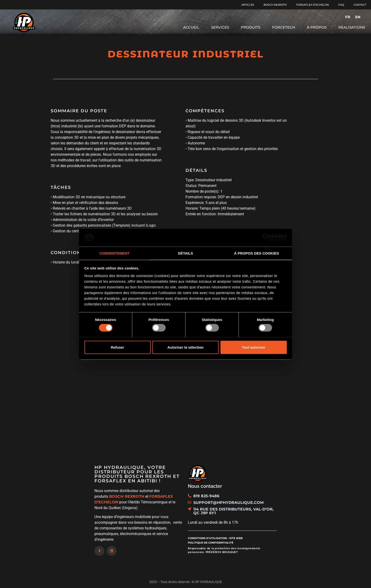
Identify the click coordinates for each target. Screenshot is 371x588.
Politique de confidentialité (211, 543)
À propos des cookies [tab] (256, 253)
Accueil (191, 27)
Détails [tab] (185, 253)
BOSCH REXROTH (127, 496)
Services (220, 27)
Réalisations (352, 27)
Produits (251, 27)
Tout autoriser (254, 347)
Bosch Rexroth (275, 5)
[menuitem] (348, 17)
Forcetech (284, 27)
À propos (317, 27)
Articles (248, 5)
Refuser (118, 347)
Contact (360, 5)
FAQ (341, 5)
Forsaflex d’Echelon (313, 5)
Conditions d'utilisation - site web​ (215, 538)
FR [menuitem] (348, 17)
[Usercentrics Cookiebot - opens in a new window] (266, 238)
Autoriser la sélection (186, 347)
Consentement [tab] (114, 253)
